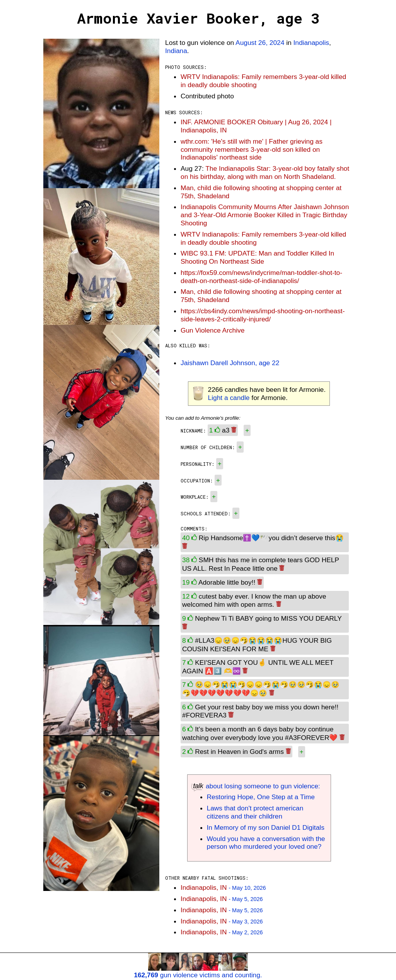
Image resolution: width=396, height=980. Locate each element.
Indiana (176, 51)
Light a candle (229, 398)
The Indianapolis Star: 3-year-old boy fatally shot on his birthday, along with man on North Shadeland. (265, 172)
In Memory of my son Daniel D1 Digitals (266, 827)
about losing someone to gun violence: (256, 786)
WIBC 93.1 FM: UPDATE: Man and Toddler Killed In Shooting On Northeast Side (257, 257)
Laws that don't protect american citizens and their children (255, 812)
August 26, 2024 (260, 43)
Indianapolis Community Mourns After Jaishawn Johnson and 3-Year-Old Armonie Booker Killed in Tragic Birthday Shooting (265, 215)
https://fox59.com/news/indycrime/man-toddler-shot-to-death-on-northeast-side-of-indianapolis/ (261, 277)
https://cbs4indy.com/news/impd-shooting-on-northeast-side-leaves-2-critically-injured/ (263, 315)
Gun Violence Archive (213, 330)
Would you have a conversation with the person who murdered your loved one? (266, 843)
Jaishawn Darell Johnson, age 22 (230, 363)
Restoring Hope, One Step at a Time (261, 797)
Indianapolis (311, 43)
